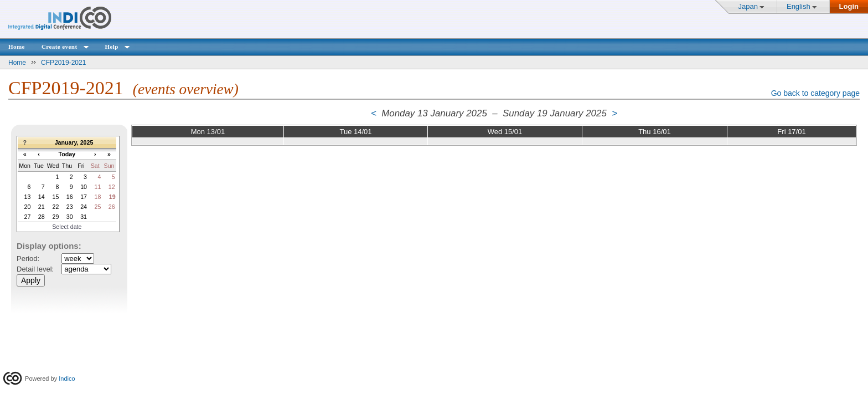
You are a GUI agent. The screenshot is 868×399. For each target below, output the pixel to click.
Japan (748, 6)
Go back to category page (815, 93)
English (799, 6)
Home (17, 47)
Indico (67, 378)
